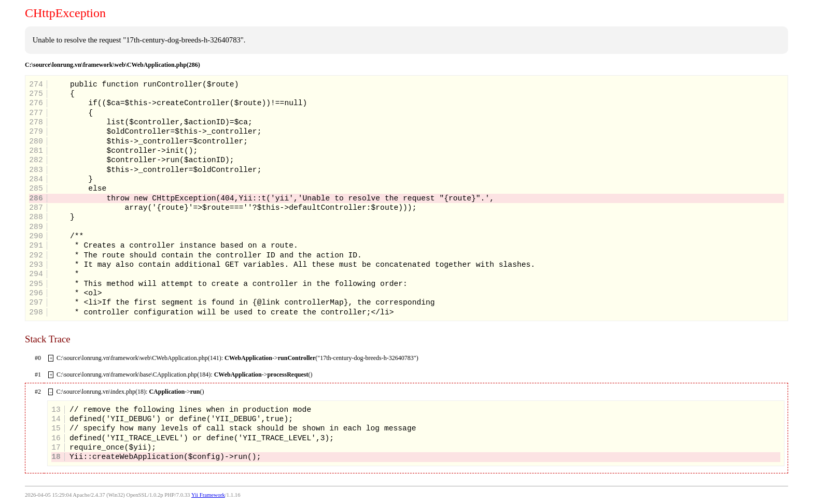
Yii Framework (208, 495)
